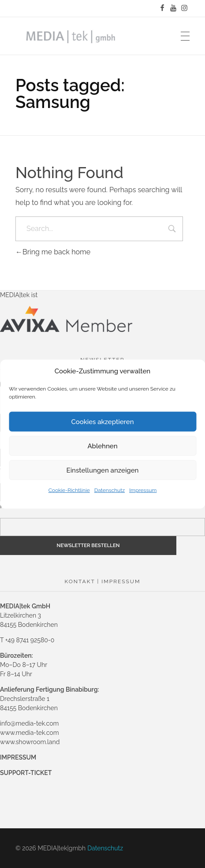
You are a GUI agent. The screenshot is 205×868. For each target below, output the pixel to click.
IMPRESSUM (18, 757)
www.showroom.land (30, 742)
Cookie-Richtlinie (69, 490)
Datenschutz (110, 490)
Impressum (143, 490)
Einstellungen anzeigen (103, 470)
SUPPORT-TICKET (26, 773)
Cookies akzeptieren (102, 421)
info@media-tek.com (29, 723)
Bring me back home (53, 252)
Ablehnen (102, 446)
